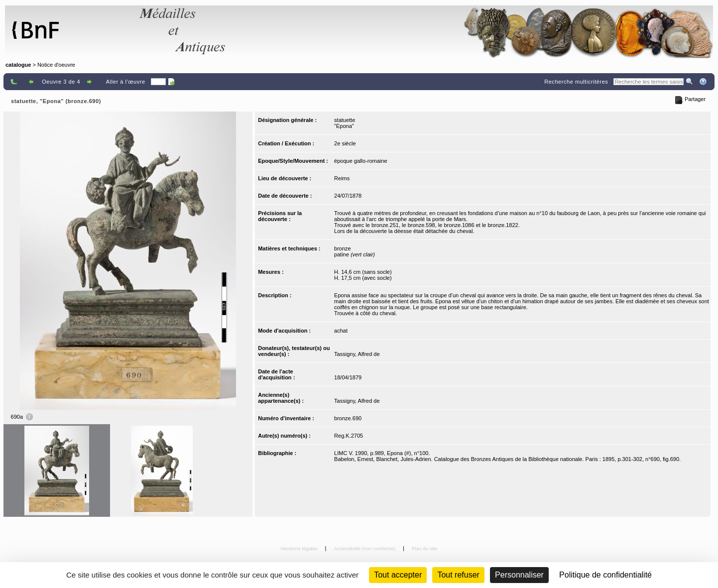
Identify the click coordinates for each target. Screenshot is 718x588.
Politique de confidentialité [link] (605, 575)
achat (341, 331)
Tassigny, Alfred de (357, 354)
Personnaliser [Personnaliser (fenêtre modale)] (519, 575)
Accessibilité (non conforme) (365, 548)
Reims (342, 178)
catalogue (18, 65)
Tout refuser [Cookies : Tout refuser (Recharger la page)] (458, 575)
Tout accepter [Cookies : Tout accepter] (398, 575)
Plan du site (425, 548)
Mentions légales (300, 548)
